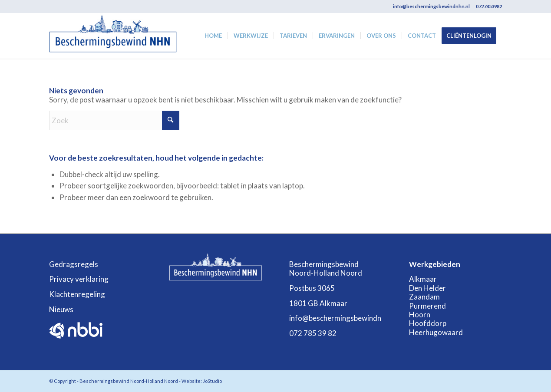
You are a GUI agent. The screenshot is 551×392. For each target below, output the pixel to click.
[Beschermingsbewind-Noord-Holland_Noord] (113, 36)
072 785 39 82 (313, 333)
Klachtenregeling (77, 294)
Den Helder (427, 288)
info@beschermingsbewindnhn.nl (431, 6)
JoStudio (212, 381)
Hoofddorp (428, 323)
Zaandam (424, 297)
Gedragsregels (74, 264)
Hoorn (420, 315)
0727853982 (489, 6)
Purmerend (427, 306)
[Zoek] (114, 120)
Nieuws (61, 309)
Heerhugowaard (436, 332)
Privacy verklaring (79, 279)
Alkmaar (423, 279)
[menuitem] (213, 36)
